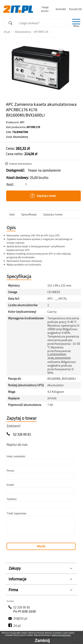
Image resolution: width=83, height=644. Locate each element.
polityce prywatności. (61, 635)
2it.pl (7, 32)
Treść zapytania (16, 513)
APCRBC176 (41, 32)
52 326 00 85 (22, 607)
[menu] (76, 23)
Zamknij (42, 640)
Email (10, 485)
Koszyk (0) (75, 9)
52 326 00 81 (22, 434)
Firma (10, 470)
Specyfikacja (29, 214)
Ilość (10, 184)
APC (22, 122)
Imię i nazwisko (16, 456)
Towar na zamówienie (44, 170)
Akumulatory (23, 32)
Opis (12, 214)
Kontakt (61, 9)
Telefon (11, 499)
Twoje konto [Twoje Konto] (45, 9)
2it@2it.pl (20, 618)
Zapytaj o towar (53, 214)
